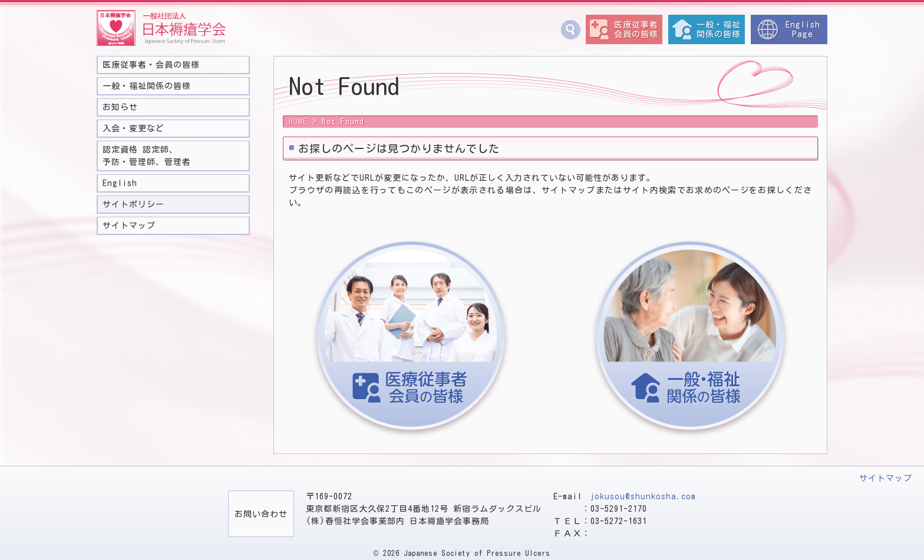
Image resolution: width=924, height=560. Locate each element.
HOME (298, 122)
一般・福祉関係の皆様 (719, 29)
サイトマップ (129, 226)
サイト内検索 (570, 29)
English (120, 183)
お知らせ (120, 107)
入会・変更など (133, 128)
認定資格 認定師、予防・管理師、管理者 (147, 156)
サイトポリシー (133, 204)
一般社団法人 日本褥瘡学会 (161, 28)
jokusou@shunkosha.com (643, 496)
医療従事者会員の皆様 (636, 29)
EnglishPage (803, 29)
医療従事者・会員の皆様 (151, 65)
